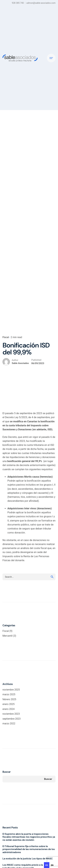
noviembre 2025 (11, 690)
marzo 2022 (9, 724)
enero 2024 (9, 709)
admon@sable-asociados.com (41, 3)
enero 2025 (9, 704)
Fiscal (6, 337)
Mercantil (8, 636)
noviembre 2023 (11, 714)
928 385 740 (18, 3)
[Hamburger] (51, 58)
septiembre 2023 (12, 719)
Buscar (6, 772)
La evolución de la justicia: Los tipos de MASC (28, 859)
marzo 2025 (9, 694)
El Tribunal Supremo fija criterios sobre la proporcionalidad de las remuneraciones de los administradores (29, 849)
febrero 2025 (9, 699)
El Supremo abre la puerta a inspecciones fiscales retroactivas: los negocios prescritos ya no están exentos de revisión (29, 837)
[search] (52, 577)
